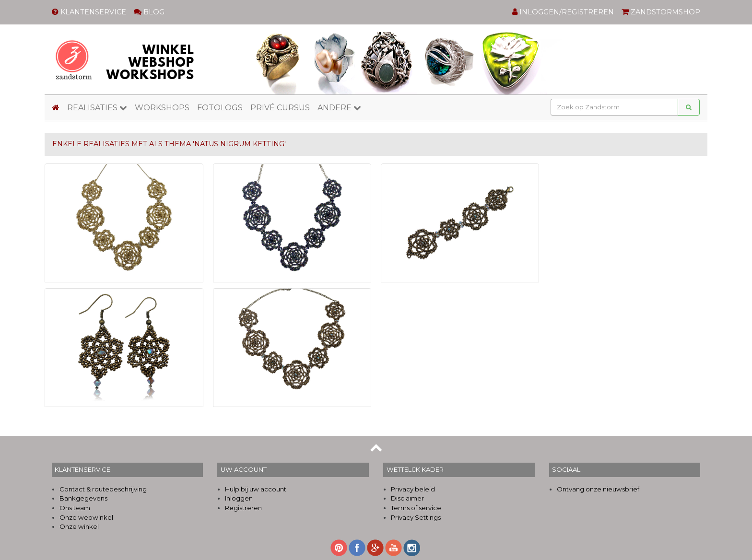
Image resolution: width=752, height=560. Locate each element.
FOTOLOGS (220, 108)
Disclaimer (407, 498)
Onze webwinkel (86, 517)
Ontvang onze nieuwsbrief (598, 489)
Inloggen (239, 498)
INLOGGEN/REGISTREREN (563, 12)
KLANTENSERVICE (89, 12)
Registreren (243, 508)
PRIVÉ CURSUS (280, 108)
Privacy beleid (413, 489)
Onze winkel (79, 526)
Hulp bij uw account (256, 489)
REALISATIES (97, 108)
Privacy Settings (416, 517)
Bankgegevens (83, 498)
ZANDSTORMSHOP (661, 12)
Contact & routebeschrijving (103, 489)
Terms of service (416, 508)
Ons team (75, 508)
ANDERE (339, 108)
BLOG (149, 12)
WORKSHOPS (162, 108)
